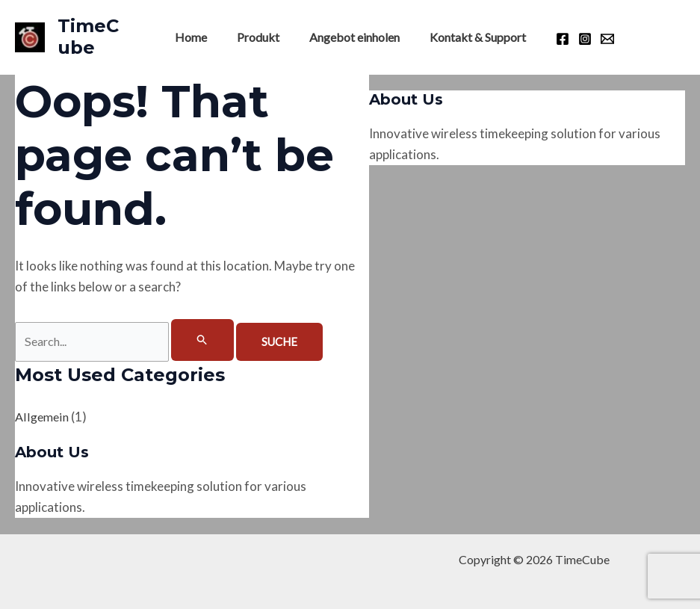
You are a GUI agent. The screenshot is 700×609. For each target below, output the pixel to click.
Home (200, 37)
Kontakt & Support (469, 37)
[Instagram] (573, 39)
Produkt (261, 37)
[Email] (595, 39)
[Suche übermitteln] (213, 340)
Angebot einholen (351, 37)
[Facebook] (551, 39)
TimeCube (95, 37)
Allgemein (43, 417)
